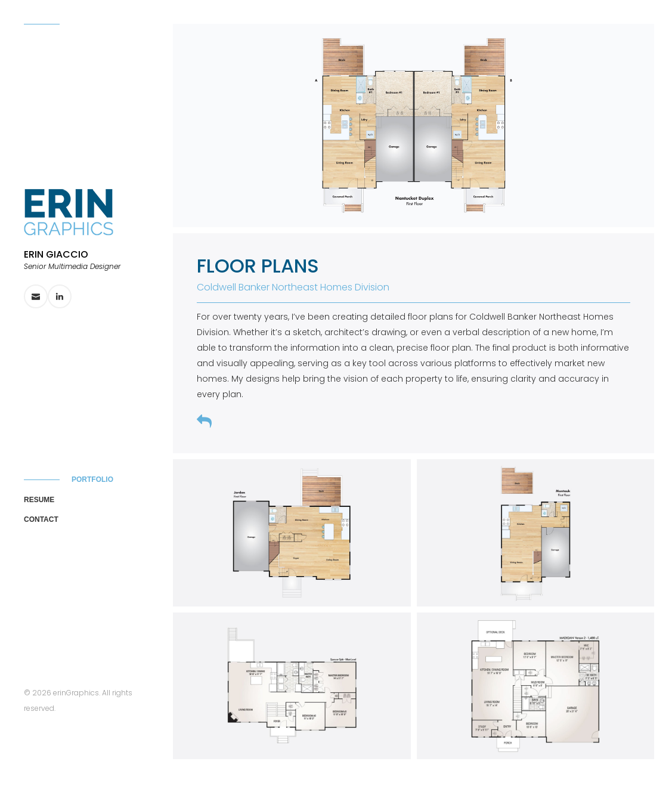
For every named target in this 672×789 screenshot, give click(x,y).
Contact (41, 519)
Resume (39, 500)
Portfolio (92, 479)
